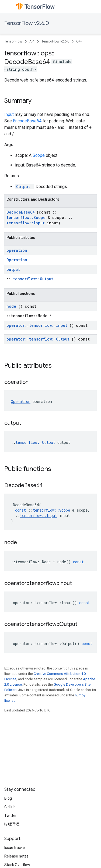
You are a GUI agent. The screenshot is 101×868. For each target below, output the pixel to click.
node (12, 306)
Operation (17, 260)
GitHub (10, 807)
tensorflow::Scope (27, 217)
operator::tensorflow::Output (39, 339)
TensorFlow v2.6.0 (27, 23)
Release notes (16, 856)
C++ (79, 41)
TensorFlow (13, 41)
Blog (8, 798)
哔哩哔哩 (12, 824)
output (13, 269)
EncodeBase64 (28, 121)
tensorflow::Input (27, 223)
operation (17, 250)
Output (24, 187)
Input (10, 114)
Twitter (11, 816)
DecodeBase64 (22, 212)
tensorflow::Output (33, 279)
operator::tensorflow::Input (38, 325)
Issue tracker (15, 848)
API (32, 41)
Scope (39, 155)
